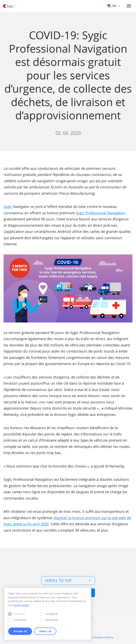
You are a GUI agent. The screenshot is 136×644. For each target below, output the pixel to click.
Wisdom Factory (104, 637)
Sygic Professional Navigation (101, 213)
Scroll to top (68, 580)
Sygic (8, 207)
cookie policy (21, 605)
